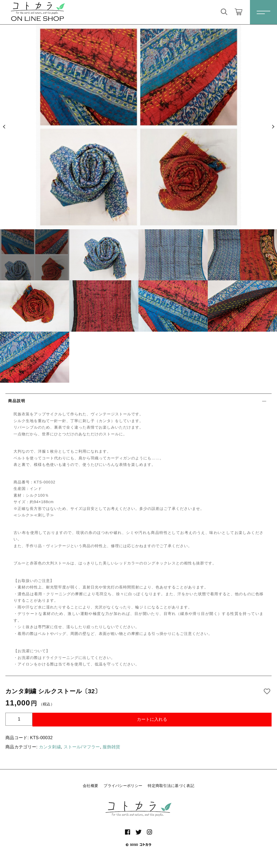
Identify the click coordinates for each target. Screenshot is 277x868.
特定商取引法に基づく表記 (171, 786)
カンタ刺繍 (50, 747)
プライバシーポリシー (123, 786)
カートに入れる (152, 719)
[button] (4, 127)
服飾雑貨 (111, 747)
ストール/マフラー (82, 747)
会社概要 (90, 786)
